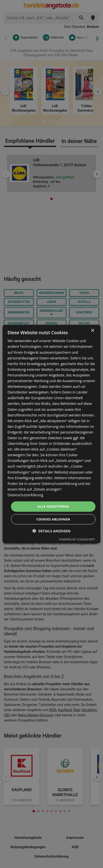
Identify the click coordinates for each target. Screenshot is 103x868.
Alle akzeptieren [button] (53, 506)
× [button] (93, 331)
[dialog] (51, 434)
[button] (52, 531)
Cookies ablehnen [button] (53, 519)
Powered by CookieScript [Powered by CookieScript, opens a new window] (77, 539)
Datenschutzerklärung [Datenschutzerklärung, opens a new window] (25, 495)
